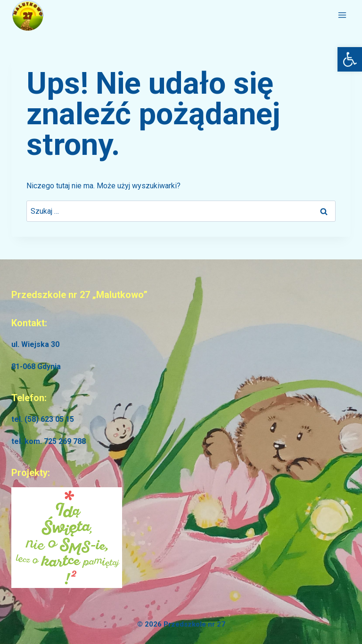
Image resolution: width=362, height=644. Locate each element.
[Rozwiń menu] (342, 15)
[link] (350, 59)
